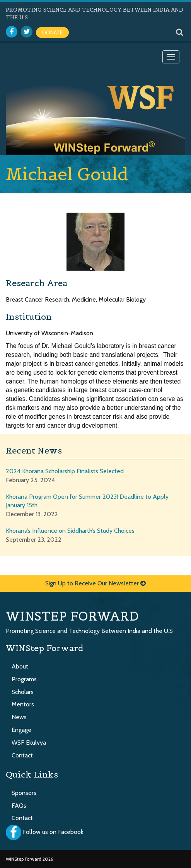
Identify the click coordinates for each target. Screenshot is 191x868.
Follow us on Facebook (53, 832)
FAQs (19, 806)
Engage (21, 730)
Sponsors (24, 793)
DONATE (52, 32)
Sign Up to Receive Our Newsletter (95, 583)
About (20, 666)
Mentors (23, 704)
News (19, 717)
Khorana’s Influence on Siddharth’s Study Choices (70, 531)
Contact (22, 755)
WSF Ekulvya (29, 743)
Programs (24, 679)
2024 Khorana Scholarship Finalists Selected (65, 471)
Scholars (23, 692)
